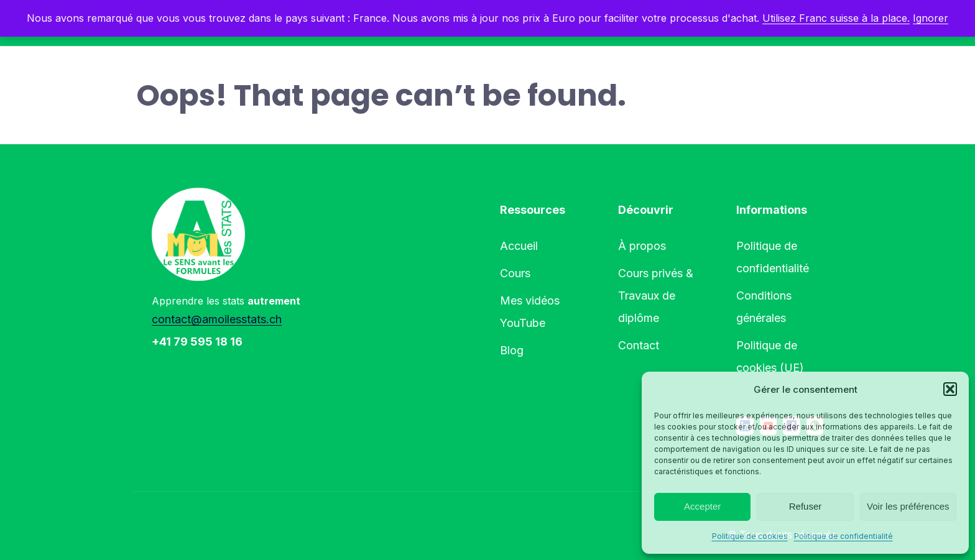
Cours (515, 273)
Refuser (806, 506)
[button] (950, 389)
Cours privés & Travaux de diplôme (656, 296)
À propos (642, 246)
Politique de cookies (750, 536)
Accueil (519, 246)
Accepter (702, 506)
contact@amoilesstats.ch (217, 319)
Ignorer (931, 18)
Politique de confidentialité (843, 536)
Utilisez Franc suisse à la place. (836, 18)
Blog (512, 350)
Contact (639, 345)
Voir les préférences (908, 506)
